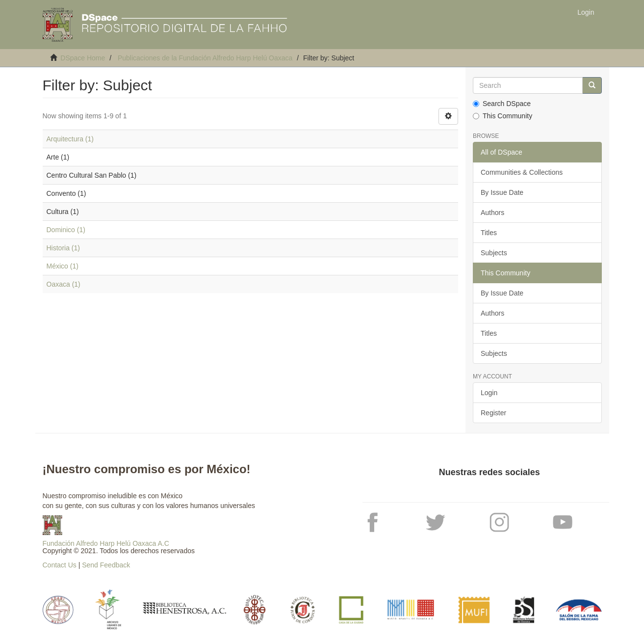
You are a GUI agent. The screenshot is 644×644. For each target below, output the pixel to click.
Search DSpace (502, 104)
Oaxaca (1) (64, 284)
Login (489, 393)
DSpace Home (83, 58)
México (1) (63, 266)
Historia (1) (63, 248)
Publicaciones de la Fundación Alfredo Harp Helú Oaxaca (205, 58)
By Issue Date (502, 192)
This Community (502, 116)
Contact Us (60, 565)
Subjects (494, 253)
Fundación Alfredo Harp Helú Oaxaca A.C (106, 543)
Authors (492, 213)
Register (493, 413)
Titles (489, 233)
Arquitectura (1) (70, 139)
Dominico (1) (66, 230)
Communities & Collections (522, 172)
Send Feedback (106, 565)
